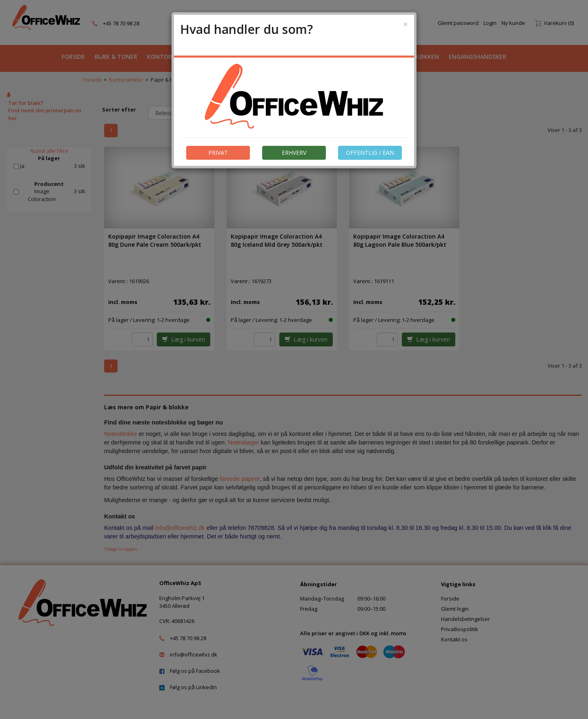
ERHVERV (294, 153)
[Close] (405, 24)
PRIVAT (218, 153)
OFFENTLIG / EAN (370, 153)
